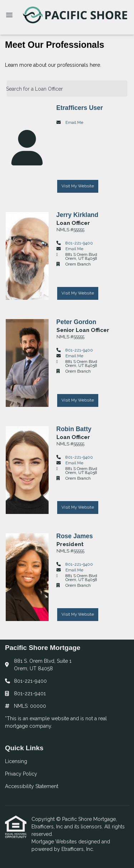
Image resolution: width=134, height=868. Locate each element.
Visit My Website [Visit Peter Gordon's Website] (78, 400)
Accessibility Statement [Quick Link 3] (32, 786)
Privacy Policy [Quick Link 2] (21, 774)
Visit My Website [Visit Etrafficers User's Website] (78, 186)
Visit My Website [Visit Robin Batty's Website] (78, 507)
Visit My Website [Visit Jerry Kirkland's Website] (78, 293)
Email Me (74, 122)
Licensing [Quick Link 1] (16, 761)
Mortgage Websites (55, 842)
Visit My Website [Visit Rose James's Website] (78, 614)
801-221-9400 (79, 243)
